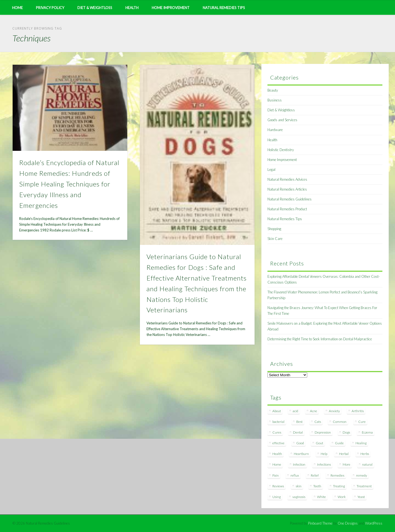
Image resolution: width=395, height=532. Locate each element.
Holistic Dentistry (281, 150)
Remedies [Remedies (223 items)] (337, 475)
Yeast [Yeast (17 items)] (361, 497)
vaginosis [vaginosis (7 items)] (299, 497)
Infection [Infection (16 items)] (299, 464)
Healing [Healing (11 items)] (361, 443)
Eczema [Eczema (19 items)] (367, 432)
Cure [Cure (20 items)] (362, 422)
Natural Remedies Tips (224, 8)
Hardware (275, 130)
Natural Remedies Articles (287, 189)
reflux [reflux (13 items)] (295, 475)
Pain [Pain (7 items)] (276, 475)
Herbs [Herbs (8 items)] (365, 454)
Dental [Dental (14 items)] (298, 432)
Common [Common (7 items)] (340, 422)
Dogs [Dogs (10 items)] (346, 432)
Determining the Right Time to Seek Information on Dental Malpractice (320, 339)
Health (132, 8)
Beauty (273, 90)
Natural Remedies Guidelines (290, 199)
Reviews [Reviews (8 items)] (278, 486)
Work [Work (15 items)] (342, 497)
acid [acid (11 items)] (295, 411)
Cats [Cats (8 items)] (318, 422)
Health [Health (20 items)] (277, 454)
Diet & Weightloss (95, 8)
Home (17, 8)
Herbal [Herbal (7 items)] (344, 454)
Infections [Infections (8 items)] (324, 464)
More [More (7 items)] (346, 464)
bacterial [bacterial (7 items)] (278, 422)
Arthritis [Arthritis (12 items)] (358, 411)
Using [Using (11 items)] (276, 497)
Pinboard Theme (320, 523)
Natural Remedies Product (287, 209)
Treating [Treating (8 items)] (339, 486)
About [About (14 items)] (277, 411)
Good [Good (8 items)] (300, 443)
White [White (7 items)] (321, 497)
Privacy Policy (50, 8)
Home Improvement (171, 8)
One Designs (348, 523)
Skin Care (275, 239)
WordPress (374, 523)
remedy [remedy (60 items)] (362, 475)
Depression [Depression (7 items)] (323, 432)
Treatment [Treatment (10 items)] (364, 486)
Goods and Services (282, 120)
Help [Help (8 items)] (324, 454)
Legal (271, 169)
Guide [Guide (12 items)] (339, 443)
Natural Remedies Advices (287, 179)
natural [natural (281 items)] (367, 464)
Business (275, 100)
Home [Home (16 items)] (277, 464)
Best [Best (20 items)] (299, 422)
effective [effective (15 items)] (278, 443)
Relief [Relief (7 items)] (315, 475)
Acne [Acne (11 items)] (314, 411)
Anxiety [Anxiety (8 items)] (334, 411)
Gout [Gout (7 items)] (319, 443)
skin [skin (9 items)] (299, 486)
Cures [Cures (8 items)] (277, 432)
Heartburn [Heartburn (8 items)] (301, 454)
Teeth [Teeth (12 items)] (317, 486)
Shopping (274, 229)
